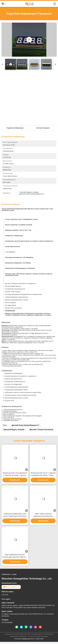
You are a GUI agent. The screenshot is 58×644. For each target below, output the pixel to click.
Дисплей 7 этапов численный (41, 430)
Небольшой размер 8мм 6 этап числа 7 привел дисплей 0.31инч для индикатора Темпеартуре (15, 515)
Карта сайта (40, 639)
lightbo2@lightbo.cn (11, 587)
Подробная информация (15, 128)
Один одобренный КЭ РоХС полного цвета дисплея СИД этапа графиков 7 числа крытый (15, 556)
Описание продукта (43, 128)
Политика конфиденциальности (25, 639)
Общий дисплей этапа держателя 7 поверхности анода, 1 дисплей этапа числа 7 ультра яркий (15, 474)
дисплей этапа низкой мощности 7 (25, 425)
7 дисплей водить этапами (14, 430)
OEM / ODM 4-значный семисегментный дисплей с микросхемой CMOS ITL (43, 515)
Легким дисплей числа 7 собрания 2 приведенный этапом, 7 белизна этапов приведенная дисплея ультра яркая (43, 474)
